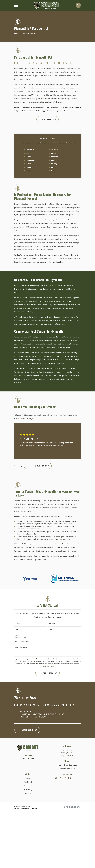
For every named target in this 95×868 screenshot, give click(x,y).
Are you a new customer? (22, 641)
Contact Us (28, 794)
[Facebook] (65, 778)
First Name (18, 623)
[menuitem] (17, 809)
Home (28, 778)
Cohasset (30, 164)
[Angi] (78, 778)
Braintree (55, 157)
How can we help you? (21, 647)
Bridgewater (31, 160)
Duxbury (54, 164)
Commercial (28, 786)
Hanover (29, 171)
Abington (55, 150)
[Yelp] (61, 778)
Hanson (54, 171)
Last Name (52, 623)
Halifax (54, 167)
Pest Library (28, 790)
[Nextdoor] (74, 778)
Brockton (55, 160)
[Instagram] (69, 778)
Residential (28, 782)
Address (18, 635)
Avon (28, 153)
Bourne (29, 157)
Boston (54, 153)
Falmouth (30, 167)
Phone (17, 629)
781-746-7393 (28, 759)
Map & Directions (67, 756)
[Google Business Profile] (56, 778)
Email (50, 629)
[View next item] (21, 466)
